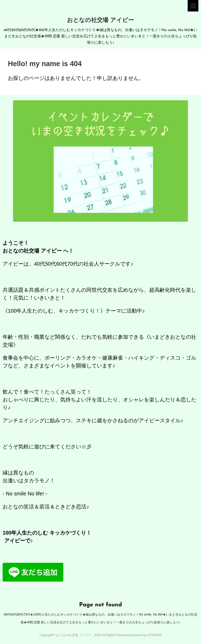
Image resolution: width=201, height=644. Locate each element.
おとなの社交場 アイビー (100, 21)
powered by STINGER (146, 635)
